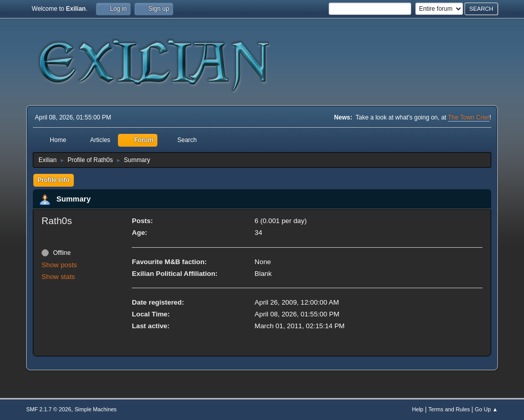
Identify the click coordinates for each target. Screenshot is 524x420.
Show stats (58, 277)
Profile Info (54, 180)
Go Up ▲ (486, 409)
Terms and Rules (449, 409)
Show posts (59, 265)
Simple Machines (95, 409)
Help (417, 409)
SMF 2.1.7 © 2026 (49, 409)
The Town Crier (469, 117)
